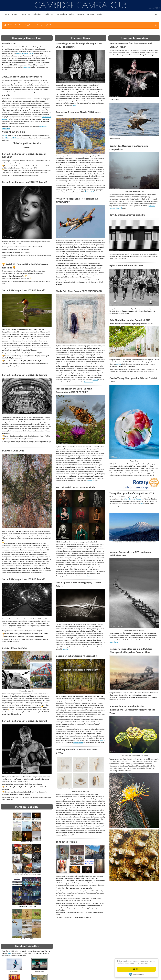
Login (100, 14)
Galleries (37, 14)
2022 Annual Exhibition (12, 138)
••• (155, 14)
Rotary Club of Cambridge (132, 499)
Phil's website (90, 192)
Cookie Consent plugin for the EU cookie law (136, 974)
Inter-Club (25, 14)
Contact (91, 14)
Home (7, 14)
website (95, 380)
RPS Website (114, 642)
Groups (81, 14)
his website (90, 480)
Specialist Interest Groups (25, 54)
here (10, 953)
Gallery (119, 364)
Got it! (136, 969)
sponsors (27, 67)
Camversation (89, 382)
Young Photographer (65, 14)
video (5, 136)
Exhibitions (48, 14)
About (15, 14)
